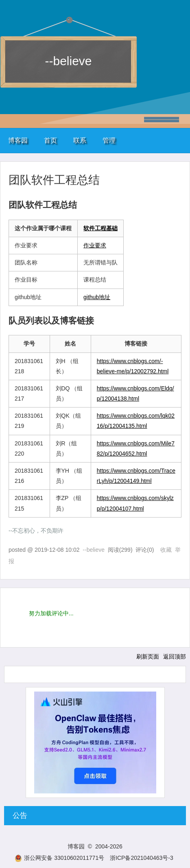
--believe (68, 61)
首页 (50, 140)
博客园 (18, 140)
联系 (80, 140)
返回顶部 (175, 657)
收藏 (166, 550)
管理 (109, 140)
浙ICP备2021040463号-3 (142, 858)
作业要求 (95, 245)
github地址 (97, 297)
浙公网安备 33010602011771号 (59, 858)
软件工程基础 (100, 228)
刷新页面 (148, 657)
